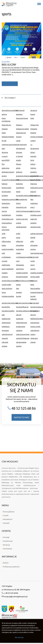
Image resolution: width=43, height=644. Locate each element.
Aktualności (7, 519)
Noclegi (6, 537)
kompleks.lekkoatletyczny (21, 195)
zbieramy (34, 338)
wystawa (5, 330)
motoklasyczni (7, 219)
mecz (33, 207)
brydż (4, 141)
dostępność (21, 148)
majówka (34, 203)
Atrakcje (6, 545)
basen (33, 114)
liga (32, 199)
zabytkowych (7, 334)
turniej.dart (35, 303)
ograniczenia (35, 227)
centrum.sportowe (7, 144)
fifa (3, 164)
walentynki (6, 319)
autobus (19, 114)
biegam (5, 129)
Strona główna (8, 512)
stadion (5, 273)
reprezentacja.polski (36, 253)
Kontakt (6, 523)
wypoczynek (35, 326)
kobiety (5, 195)
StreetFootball (21, 277)
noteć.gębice (7, 223)
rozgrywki (34, 257)
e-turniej (19, 156)
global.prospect (7, 172)
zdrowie (5, 342)
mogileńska (6, 215)
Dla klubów (7, 549)
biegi (4, 133)
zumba (19, 346)
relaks (18, 253)
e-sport (5, 156)
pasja (18, 237)
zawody (5, 338)
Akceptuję (19, 637)
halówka (19, 184)
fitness (19, 164)
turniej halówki (33, 298)
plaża (4, 245)
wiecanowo (35, 323)
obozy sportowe (6, 228)
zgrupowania (21, 342)
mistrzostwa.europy (21, 211)
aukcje (4, 114)
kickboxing (6, 192)
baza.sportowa (21, 118)
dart (3, 148)
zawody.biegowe (21, 338)
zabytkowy (35, 330)
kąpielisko (20, 188)
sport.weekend (7, 269)
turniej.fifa (6, 307)
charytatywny (21, 144)
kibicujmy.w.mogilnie (36, 188)
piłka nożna (6, 241)
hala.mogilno (35, 180)
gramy (4, 176)
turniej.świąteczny (36, 307)
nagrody (34, 219)
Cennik (5, 515)
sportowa (20, 269)
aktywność (20, 110)
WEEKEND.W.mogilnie (36, 319)
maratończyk (21, 207)
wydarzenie (21, 326)
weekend (20, 319)
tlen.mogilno (35, 288)
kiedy (18, 192)
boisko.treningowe (36, 137)
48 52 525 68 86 (21, 408)
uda (3, 315)
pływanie (34, 245)
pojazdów (20, 249)
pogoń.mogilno (7, 249)
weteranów (6, 323)
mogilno (19, 215)
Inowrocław (6, 188)
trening (19, 292)
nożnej (19, 223)
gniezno (19, 172)
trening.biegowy (36, 292)
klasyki (33, 192)
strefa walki (35, 277)
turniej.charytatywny (7, 303)
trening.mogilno (7, 296)
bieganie (34, 129)
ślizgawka (20, 265)
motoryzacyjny (21, 219)
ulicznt (19, 315)
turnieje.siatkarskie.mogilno (21, 311)
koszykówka (35, 195)
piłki (32, 241)
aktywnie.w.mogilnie (7, 110)
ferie (32, 160)
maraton (5, 207)
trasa (4, 292)
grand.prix (34, 176)
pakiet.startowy (36, 233)
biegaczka (35, 125)
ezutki (19, 160)
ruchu (33, 261)
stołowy (5, 277)
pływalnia (20, 245)
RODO (5, 563)
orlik (4, 233)
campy (33, 141)
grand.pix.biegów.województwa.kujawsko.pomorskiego (21, 176)
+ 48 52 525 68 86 (10, 593)
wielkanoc (6, 326)
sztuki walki (6, 284)
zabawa (19, 330)
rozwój (4, 261)
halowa (5, 184)
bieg (32, 118)
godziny (34, 172)
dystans (19, 152)
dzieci (33, 152)
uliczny (33, 315)
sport (33, 265)
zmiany (5, 346)
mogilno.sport (36, 215)
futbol (33, 164)
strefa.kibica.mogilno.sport (21, 281)
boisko (19, 137)
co (31, 144)
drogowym (35, 148)
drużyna (5, 152)
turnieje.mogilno (7, 311)
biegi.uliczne (21, 133)
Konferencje (7, 541)
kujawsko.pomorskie (7, 199)
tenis (32, 284)
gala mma (6, 168)
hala (18, 180)
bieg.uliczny (6, 125)
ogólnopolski (21, 227)
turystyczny (35, 311)
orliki (18, 233)
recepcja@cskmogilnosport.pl (15, 596)
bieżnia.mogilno (7, 137)
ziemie (33, 342)
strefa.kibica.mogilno (7, 281)
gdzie (18, 168)
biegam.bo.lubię (21, 129)
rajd (3, 253)
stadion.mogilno (36, 273)
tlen (18, 288)
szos (32, 281)
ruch (18, 261)
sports (33, 269)
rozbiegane (6, 257)
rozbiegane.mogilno (21, 257)
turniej (19, 296)
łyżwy (18, 203)
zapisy (33, 334)
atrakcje (34, 110)
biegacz (19, 125)
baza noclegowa (6, 120)
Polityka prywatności (11, 567)
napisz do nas (21, 417)
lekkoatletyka (21, 199)
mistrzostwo (35, 211)
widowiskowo (21, 323)
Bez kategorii (9, 98)
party (4, 237)
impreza (34, 184)
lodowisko (6, 203)
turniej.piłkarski (21, 307)
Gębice (33, 168)
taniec (18, 284)
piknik (33, 237)
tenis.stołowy (7, 288)
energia (33, 156)
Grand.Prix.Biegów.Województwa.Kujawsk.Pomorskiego (7, 180)
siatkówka (6, 265)
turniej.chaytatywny (21, 303)
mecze (4, 211)
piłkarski (20, 241)
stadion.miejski (21, 273)
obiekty (33, 223)
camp (18, 141)
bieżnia (33, 133)
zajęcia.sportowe (21, 334)
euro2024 (6, 160)
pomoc (33, 249)
